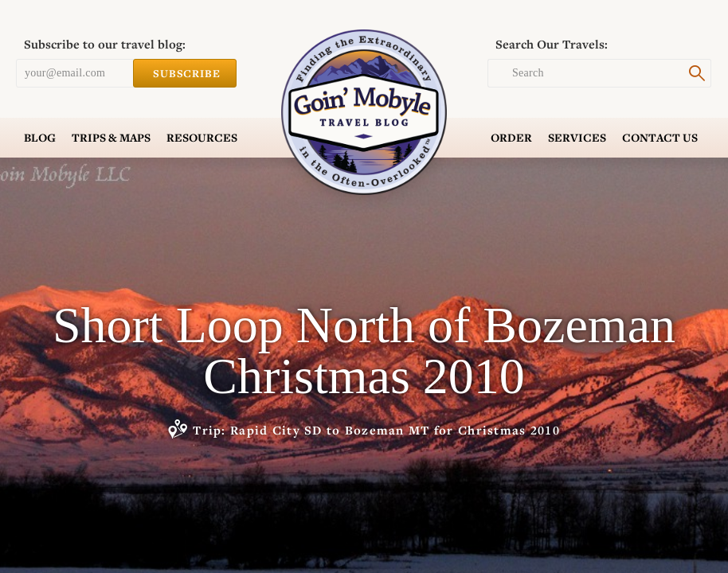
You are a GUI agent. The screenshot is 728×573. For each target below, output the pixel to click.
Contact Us (660, 138)
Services (577, 138)
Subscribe (185, 73)
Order (511, 138)
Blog (40, 138)
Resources (202, 138)
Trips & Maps (111, 138)
